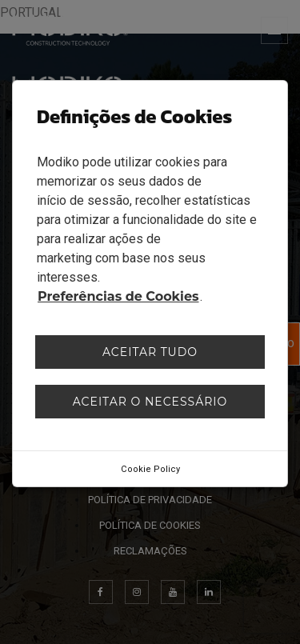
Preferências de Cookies (118, 296)
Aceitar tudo (150, 352)
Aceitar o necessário (150, 402)
